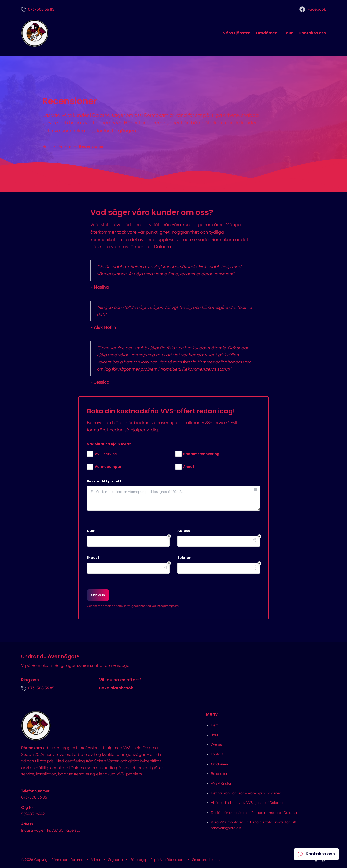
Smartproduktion (206, 860)
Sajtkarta (115, 860)
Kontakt (217, 754)
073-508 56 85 (34, 797)
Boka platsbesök (116, 688)
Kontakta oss (312, 33)
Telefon (184, 558)
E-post (93, 558)
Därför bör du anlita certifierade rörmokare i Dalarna (254, 813)
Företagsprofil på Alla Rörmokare (157, 860)
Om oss (217, 745)
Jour (288, 33)
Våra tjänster (236, 33)
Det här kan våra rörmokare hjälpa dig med (246, 793)
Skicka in (98, 595)
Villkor (96, 860)
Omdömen (267, 33)
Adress (184, 531)
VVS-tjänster (221, 783)
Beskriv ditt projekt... (106, 481)
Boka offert (220, 774)
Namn (92, 531)
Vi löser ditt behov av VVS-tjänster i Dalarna (247, 803)
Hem (215, 725)
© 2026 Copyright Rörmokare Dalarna (52, 860)
